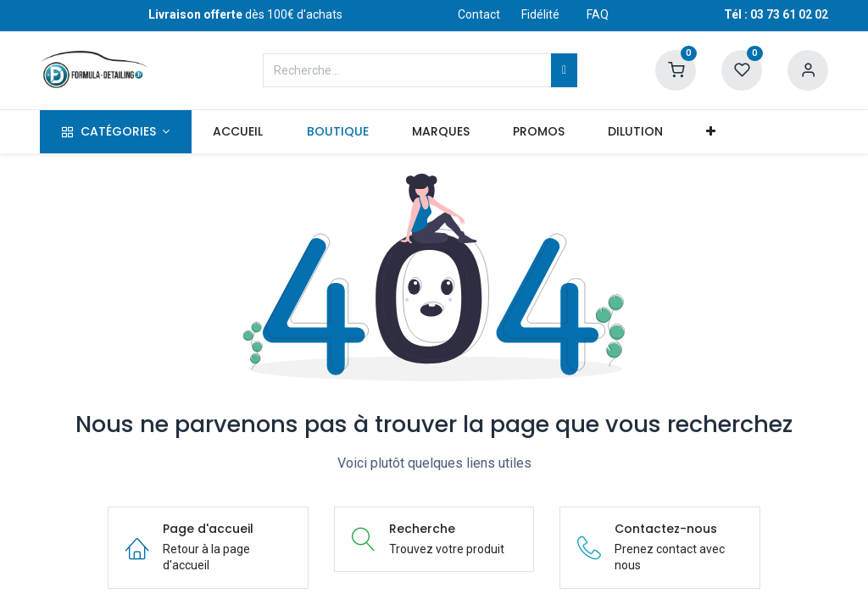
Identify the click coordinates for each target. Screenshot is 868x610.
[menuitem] (238, 132)
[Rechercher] (564, 70)
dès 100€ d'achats (245, 14)
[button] (711, 132)
